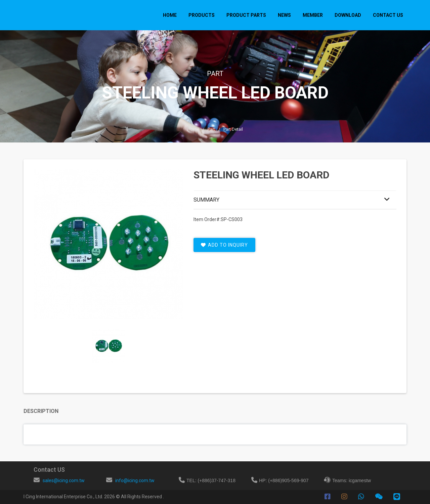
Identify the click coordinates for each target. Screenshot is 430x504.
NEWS (284, 15)
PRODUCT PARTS (246, 15)
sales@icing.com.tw (64, 480)
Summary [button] (206, 200)
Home (170, 15)
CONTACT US (388, 15)
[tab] (109, 346)
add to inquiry (224, 245)
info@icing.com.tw (135, 480)
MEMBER (313, 15)
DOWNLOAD (348, 15)
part (211, 129)
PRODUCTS (202, 15)
